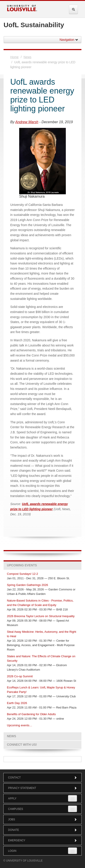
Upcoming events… (20, 725)
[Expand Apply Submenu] (73, 798)
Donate (42, 830)
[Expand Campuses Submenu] (73, 809)
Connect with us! (22, 745)
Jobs (42, 819)
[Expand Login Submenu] (73, 851)
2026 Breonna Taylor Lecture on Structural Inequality (41, 616)
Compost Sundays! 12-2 (22, 574)
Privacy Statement (42, 788)
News (28, 57)
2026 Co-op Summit (20, 676)
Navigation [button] (69, 40)
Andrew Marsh (27, 122)
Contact (42, 778)
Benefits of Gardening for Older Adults (31, 714)
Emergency (42, 840)
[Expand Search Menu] (73, 9)
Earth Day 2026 (17, 703)
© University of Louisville (23, 861)
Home (14, 57)
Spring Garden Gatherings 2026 (27, 585)
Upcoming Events (22, 565)
